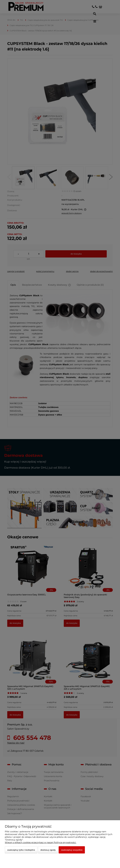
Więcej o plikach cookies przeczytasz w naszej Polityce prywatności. (41, 842)
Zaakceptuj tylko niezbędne (21, 850)
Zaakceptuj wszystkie (72, 850)
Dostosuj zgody (48, 850)
